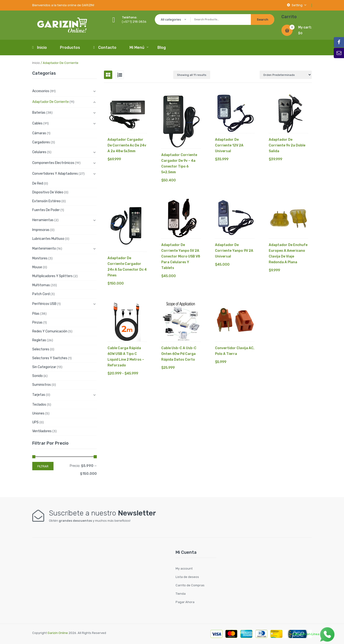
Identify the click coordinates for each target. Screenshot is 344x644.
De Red (38, 183)
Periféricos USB (44, 304)
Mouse (37, 267)
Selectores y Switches (50, 358)
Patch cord (41, 294)
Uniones (38, 413)
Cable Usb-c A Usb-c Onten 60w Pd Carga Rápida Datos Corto (179, 354)
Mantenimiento (44, 249)
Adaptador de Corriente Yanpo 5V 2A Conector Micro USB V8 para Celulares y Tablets (181, 256)
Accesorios (41, 91)
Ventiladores (42, 431)
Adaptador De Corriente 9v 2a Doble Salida (287, 145)
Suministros (42, 385)
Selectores (41, 349)
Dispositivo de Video (48, 192)
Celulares (39, 152)
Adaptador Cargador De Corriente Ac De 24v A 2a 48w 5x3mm (127, 145)
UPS (35, 422)
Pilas (36, 314)
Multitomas (41, 285)
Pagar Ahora (185, 602)
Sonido (38, 376)
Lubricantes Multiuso (48, 239)
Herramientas (43, 220)
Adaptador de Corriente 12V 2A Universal (229, 145)
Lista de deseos (187, 577)
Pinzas (37, 322)
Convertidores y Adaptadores (55, 174)
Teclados (39, 405)
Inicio (36, 63)
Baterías (39, 113)
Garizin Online (58, 633)
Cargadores (41, 142)
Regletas (39, 340)
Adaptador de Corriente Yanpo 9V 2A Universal (234, 251)
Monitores (40, 258)
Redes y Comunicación (50, 331)
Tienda (181, 594)
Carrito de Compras (190, 585)
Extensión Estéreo (46, 201)
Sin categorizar (44, 367)
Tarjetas (39, 395)
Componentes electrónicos (53, 163)
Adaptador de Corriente (51, 102)
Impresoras (41, 230)
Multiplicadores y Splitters (52, 276)
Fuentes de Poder (46, 210)
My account (184, 568)
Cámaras (39, 133)
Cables (37, 123)
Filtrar (43, 466)
